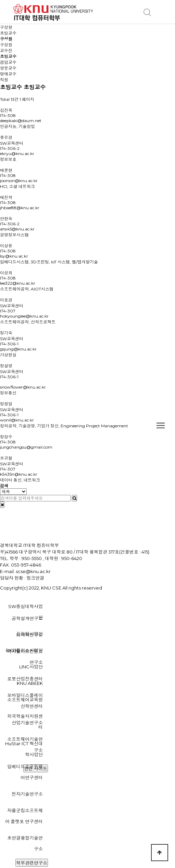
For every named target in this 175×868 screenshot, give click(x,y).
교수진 (6, 51)
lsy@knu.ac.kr (14, 256)
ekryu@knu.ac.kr (17, 153)
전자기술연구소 (27, 794)
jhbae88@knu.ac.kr (20, 208)
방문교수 (8, 68)
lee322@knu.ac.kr (18, 283)
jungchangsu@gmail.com (26, 447)
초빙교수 (8, 56)
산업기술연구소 (27, 723)
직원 (4, 80)
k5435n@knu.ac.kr (19, 474)
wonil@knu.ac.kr (17, 420)
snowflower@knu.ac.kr (23, 387)
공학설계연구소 (27, 618)
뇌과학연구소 (29, 635)
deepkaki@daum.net (21, 121)
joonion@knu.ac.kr (19, 181)
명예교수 (8, 74)
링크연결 (35, 578)
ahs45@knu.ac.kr (17, 229)
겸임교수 (8, 62)
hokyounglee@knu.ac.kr (24, 316)
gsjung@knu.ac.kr (18, 349)
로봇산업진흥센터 (25, 679)
